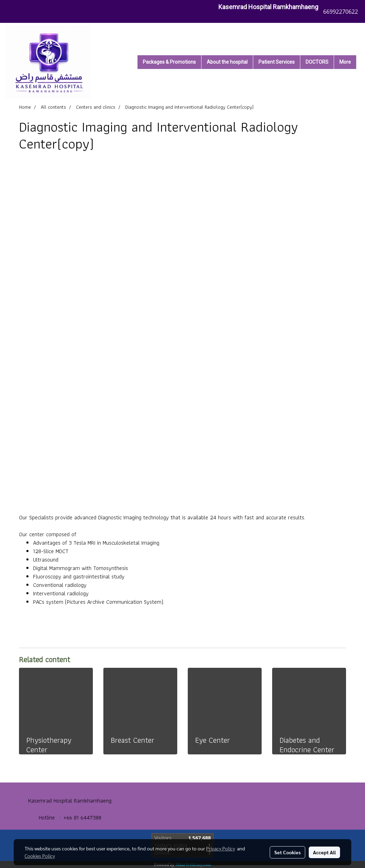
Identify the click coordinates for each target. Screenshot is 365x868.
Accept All (324, 852)
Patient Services (277, 62)
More (345, 62)
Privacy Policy (220, 848)
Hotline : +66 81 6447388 (70, 818)
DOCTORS (317, 62)
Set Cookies (287, 852)
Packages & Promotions (169, 62)
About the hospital (227, 62)
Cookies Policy (40, 856)
